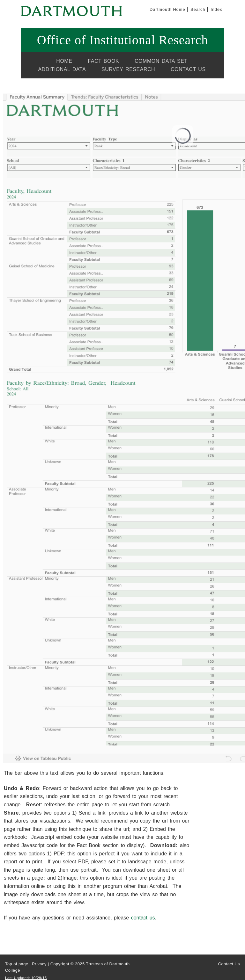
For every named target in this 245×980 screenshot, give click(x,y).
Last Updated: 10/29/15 (26, 978)
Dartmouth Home (167, 9)
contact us (143, 918)
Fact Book (103, 61)
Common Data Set (161, 61)
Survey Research (128, 69)
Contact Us (188, 69)
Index (216, 9)
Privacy (39, 964)
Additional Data (62, 69)
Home (64, 61)
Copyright (60, 964)
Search (198, 9)
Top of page (17, 964)
